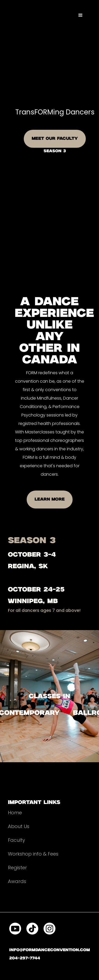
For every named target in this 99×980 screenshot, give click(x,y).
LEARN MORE (50, 499)
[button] (81, 15)
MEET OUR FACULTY (55, 139)
